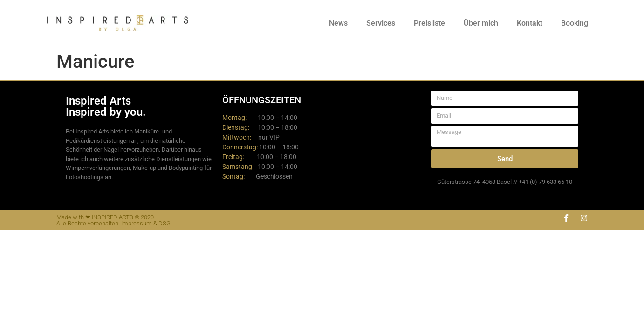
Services (381, 23)
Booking (575, 23)
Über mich (481, 23)
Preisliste (429, 23)
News (338, 23)
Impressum (137, 223)
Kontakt (530, 23)
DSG (164, 223)
